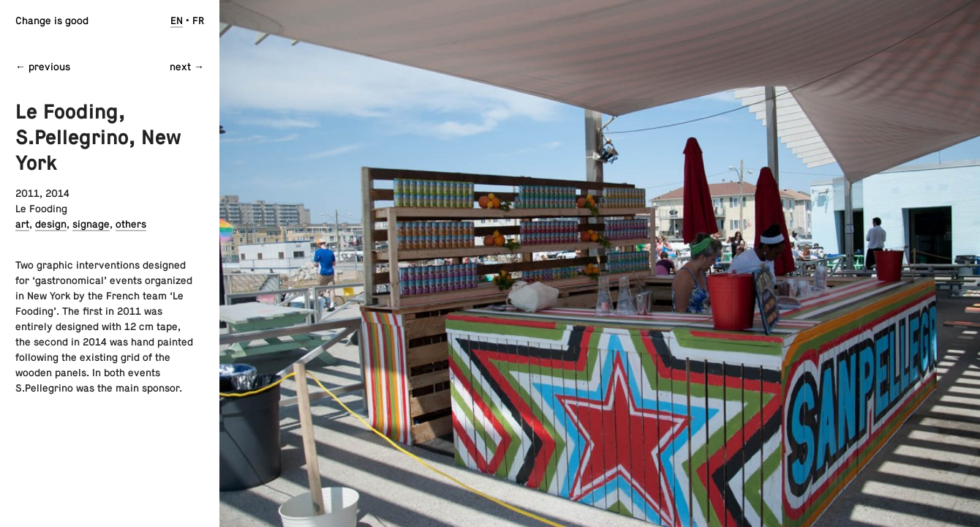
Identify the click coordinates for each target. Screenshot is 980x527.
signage (91, 224)
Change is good (52, 20)
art (22, 224)
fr (198, 20)
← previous (43, 67)
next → (187, 67)
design (51, 224)
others (131, 224)
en (177, 20)
